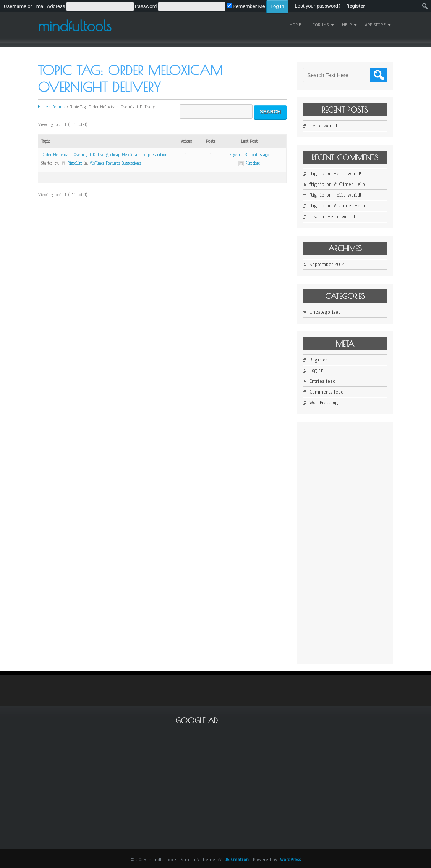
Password (146, 6)
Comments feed (326, 392)
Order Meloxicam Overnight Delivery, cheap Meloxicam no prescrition (104, 155)
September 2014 (327, 265)
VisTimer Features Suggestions (115, 163)
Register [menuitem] (356, 6)
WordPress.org (324, 403)
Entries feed (322, 381)
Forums (321, 25)
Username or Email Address (34, 6)
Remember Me (246, 6)
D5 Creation (237, 860)
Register (318, 360)
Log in (317, 371)
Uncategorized (325, 312)
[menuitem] (146, 6)
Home (295, 25)
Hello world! (323, 126)
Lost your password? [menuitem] (318, 6)
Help (347, 25)
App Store (375, 25)
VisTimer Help (349, 184)
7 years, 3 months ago (249, 155)
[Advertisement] (360, 542)
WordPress (290, 860)
